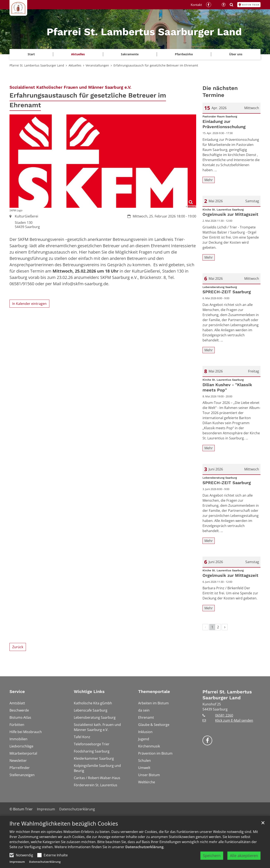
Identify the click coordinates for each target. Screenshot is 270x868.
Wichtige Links (89, 691)
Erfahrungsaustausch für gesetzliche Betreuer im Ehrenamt (156, 65)
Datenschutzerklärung (144, 847)
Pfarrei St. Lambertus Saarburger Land (37, 65)
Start (31, 54)
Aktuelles (75, 65)
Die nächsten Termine (220, 92)
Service (17, 691)
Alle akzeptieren (244, 856)
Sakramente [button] (130, 54)
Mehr (209, 180)
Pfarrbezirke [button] (184, 54)
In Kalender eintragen (29, 304)
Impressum (17, 862)
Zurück (18, 647)
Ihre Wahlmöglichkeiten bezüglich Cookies (64, 824)
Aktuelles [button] (78, 54)
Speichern (212, 856)
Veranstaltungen (97, 65)
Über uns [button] (236, 54)
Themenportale (154, 691)
